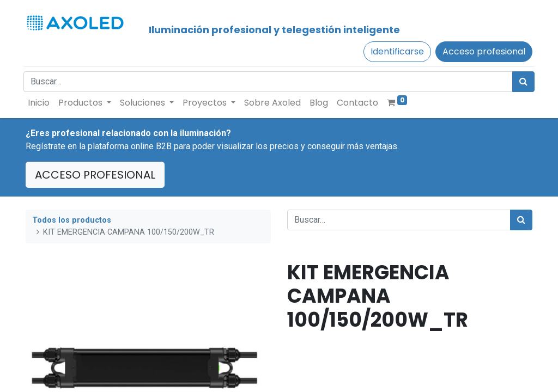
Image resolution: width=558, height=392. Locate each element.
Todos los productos (72, 220)
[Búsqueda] (521, 82)
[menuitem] (41, 103)
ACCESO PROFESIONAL (95, 175)
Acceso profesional (482, 51)
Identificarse (395, 51)
